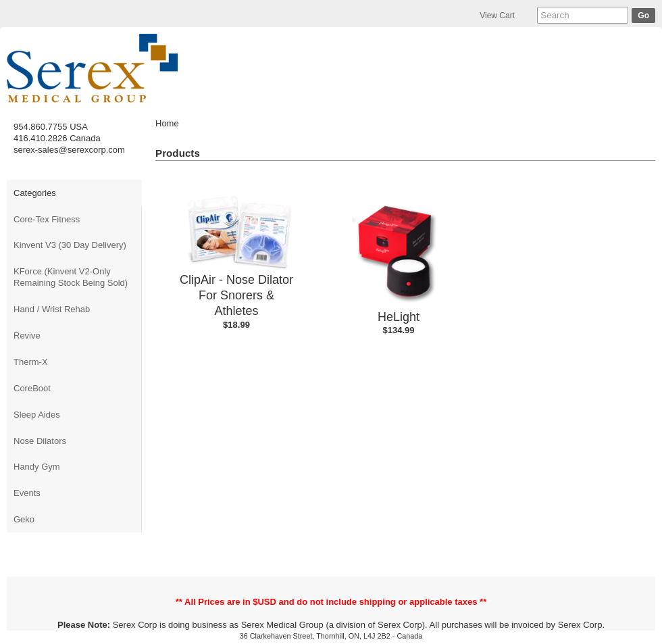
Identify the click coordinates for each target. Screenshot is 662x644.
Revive (27, 336)
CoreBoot (32, 388)
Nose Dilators (40, 441)
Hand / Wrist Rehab (52, 309)
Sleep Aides (37, 415)
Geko (24, 519)
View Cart (497, 16)
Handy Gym (37, 467)
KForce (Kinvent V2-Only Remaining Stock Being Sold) (71, 277)
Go (643, 16)
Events (27, 493)
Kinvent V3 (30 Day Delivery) (70, 245)
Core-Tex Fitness (47, 219)
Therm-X (31, 362)
